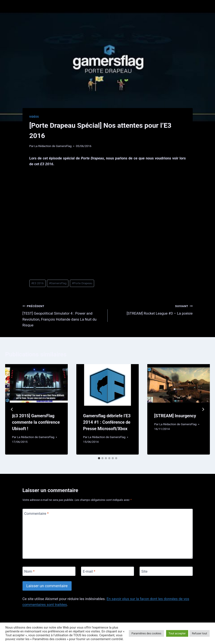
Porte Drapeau (82, 283)
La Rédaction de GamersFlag (53, 146)
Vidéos (34, 117)
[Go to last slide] (12, 409)
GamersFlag (58, 283)
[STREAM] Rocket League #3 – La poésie (152, 309)
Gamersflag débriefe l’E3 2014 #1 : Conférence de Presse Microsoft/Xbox (107, 422)
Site (144, 571)
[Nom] (49, 571)
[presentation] (36, 385)
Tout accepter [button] (177, 633)
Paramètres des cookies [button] (146, 633)
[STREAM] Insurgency (175, 416)
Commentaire (36, 513)
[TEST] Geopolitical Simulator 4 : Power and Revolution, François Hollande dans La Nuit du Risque (63, 315)
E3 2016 (38, 283)
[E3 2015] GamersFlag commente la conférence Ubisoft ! (36, 422)
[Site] (166, 571)
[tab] (99, 458)
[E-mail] (108, 571)
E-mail (89, 571)
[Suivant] (203, 409)
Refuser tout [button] (199, 633)
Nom (29, 571)
